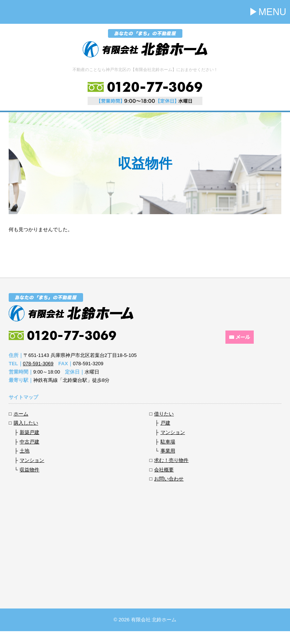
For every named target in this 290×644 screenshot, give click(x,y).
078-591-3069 (38, 364)
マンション (32, 460)
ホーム (21, 414)
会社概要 (164, 470)
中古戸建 (29, 442)
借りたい (164, 414)
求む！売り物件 (171, 460)
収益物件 (29, 470)
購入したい (26, 423)
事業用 (168, 451)
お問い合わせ (169, 479)
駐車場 (168, 442)
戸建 (165, 423)
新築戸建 (29, 432)
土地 (25, 451)
